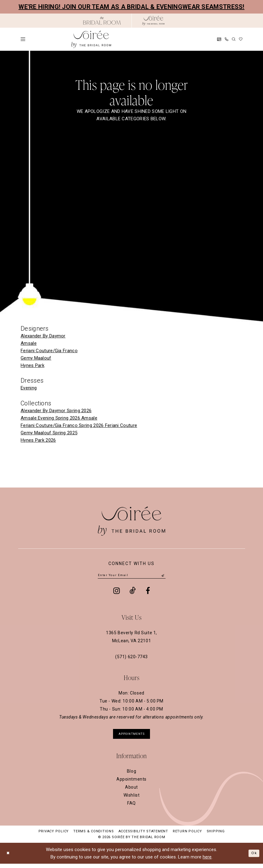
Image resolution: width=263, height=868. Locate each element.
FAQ (131, 807)
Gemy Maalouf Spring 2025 (49, 433)
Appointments (131, 783)
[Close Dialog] (9, 857)
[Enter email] (132, 576)
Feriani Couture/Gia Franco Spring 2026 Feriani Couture (79, 425)
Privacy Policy (54, 836)
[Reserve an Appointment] (219, 39)
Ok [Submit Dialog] (253, 857)
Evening (29, 388)
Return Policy (187, 836)
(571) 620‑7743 (131, 658)
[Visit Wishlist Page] (241, 39)
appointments (132, 737)
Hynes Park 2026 (38, 440)
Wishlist (132, 799)
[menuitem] (23, 39)
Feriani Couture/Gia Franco (49, 351)
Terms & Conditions (94, 836)
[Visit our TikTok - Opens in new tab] (133, 592)
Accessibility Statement (143, 836)
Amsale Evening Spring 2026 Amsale (59, 418)
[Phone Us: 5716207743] (227, 39)
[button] (23, 39)
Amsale (29, 343)
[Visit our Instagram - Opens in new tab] (117, 592)
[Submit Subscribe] (163, 576)
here (207, 861)
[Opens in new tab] (102, 21)
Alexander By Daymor (43, 336)
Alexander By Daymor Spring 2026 (56, 411)
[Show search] (234, 39)
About (131, 791)
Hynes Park (32, 365)
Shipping (216, 836)
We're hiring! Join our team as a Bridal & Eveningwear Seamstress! (131, 7)
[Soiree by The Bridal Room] (153, 21)
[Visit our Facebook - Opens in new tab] (148, 592)
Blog (131, 775)
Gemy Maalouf (36, 358)
